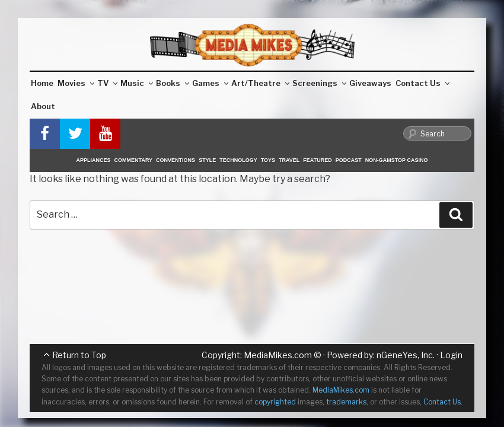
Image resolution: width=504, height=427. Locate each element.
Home (42, 83)
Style (207, 160)
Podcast (349, 160)
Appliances (94, 160)
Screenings (319, 83)
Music (137, 83)
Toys (268, 160)
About (43, 106)
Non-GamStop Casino (397, 160)
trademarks (346, 402)
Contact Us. (443, 402)
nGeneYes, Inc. (406, 355)
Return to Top (79, 355)
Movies (76, 83)
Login (451, 355)
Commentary (134, 160)
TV (107, 83)
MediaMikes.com (278, 355)
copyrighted (275, 402)
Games (210, 83)
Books (173, 83)
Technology (238, 160)
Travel (289, 160)
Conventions (176, 160)
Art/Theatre (260, 83)
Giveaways (370, 83)
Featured (317, 160)
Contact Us (422, 83)
